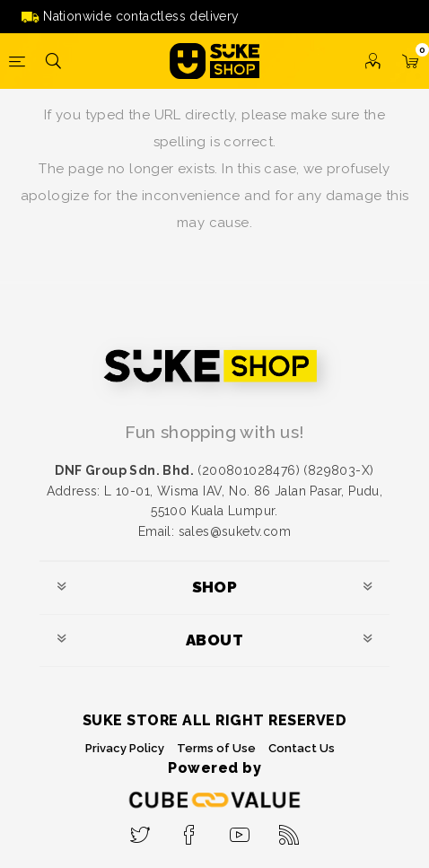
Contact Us (302, 748)
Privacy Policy (125, 748)
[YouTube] (239, 829)
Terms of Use (216, 748)
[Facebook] (190, 829)
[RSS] (289, 829)
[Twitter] (140, 829)
